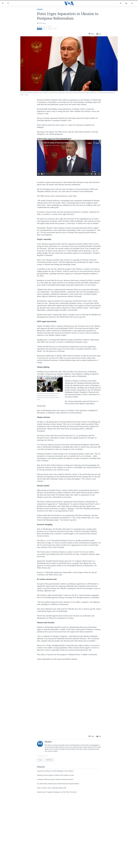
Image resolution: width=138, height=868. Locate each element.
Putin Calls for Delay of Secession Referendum (56, 143)
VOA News (42, 23)
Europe (40, 10)
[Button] (91, 34)
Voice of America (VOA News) (51, 146)
